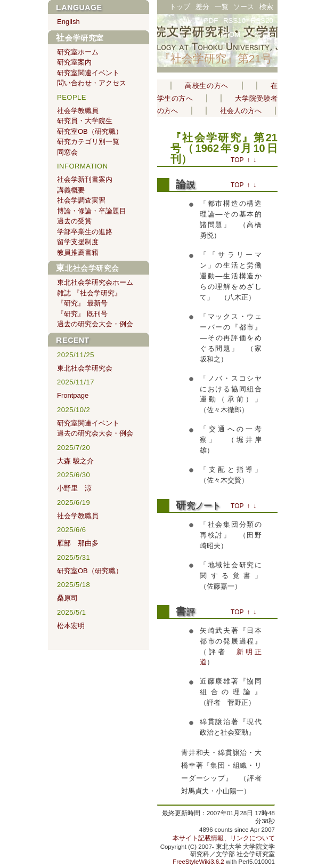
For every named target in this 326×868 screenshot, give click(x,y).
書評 (185, 612)
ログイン (259, 34)
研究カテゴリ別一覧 (88, 142)
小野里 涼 (74, 488)
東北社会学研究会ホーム (95, 282)
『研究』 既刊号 (82, 314)
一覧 (222, 7)
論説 (185, 185)
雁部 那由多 (78, 543)
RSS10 (234, 21)
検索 (266, 7)
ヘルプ (188, 21)
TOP (237, 160)
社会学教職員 (78, 111)
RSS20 (262, 21)
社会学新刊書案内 (85, 179)
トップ (180, 7)
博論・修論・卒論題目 (92, 211)
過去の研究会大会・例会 (95, 324)
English (68, 22)
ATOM (230, 34)
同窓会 (67, 152)
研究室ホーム (78, 52)
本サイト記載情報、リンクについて (224, 838)
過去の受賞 (74, 221)
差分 (202, 7)
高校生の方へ (207, 86)
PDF (211, 21)
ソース (244, 7)
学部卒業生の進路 (85, 232)
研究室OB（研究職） (90, 131)
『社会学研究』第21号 (216, 58)
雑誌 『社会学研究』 (89, 293)
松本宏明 (71, 626)
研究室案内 (74, 62)
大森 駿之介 (75, 461)
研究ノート (198, 506)
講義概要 (71, 190)
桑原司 (67, 598)
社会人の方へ (241, 111)
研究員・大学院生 (85, 121)
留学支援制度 (78, 242)
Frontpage (73, 395)
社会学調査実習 (81, 200)
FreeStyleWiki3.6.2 (198, 862)
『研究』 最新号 (82, 303)
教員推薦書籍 (78, 252)
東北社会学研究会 (88, 268)
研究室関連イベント (88, 73)
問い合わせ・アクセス (92, 83)
